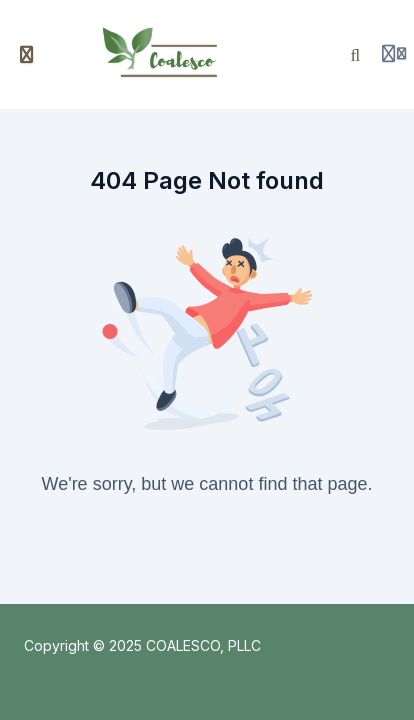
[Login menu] (394, 55)
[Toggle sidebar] (27, 55)
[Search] (356, 55)
